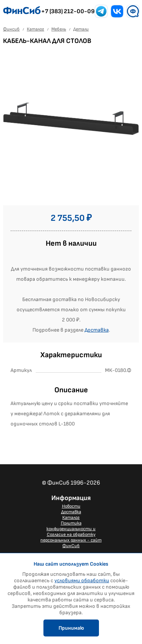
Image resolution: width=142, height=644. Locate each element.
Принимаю (71, 628)
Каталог (71, 518)
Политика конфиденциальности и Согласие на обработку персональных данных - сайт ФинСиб (71, 535)
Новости (71, 506)
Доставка (97, 330)
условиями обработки (82, 581)
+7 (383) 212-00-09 (68, 11)
